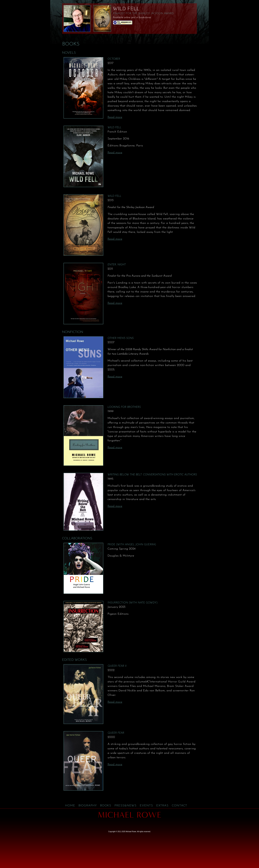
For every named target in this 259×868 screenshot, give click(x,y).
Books (106, 806)
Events (146, 806)
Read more (115, 117)
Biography (88, 806)
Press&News (125, 806)
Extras (162, 806)
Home (70, 806)
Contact (179, 806)
